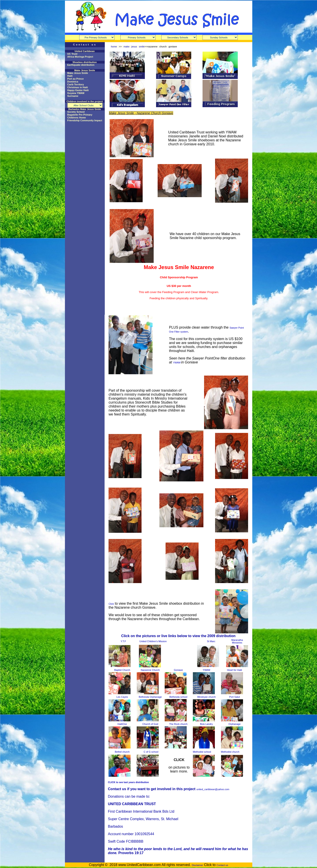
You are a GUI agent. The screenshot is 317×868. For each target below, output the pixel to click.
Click (111, 604)
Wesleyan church (206, 697)
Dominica (73, 82)
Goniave (178, 670)
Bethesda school (178, 697)
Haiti (70, 76)
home (114, 47)
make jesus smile (134, 47)
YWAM (177, 363)
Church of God (150, 724)
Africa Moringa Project (80, 57)
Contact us (222, 865)
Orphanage (235, 724)
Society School (76, 112)
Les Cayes (122, 697)
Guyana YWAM (76, 93)
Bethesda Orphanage (150, 697)
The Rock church (178, 724)
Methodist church (230, 752)
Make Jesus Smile (78, 73)
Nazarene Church (150, 670)
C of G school (151, 752)
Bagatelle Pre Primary (80, 115)
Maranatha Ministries (237, 641)
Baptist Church (122, 670)
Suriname (73, 96)
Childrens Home (77, 118)
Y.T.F (123, 641)
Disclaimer (197, 865)
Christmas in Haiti (78, 87)
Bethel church (122, 752)
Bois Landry (206, 724)
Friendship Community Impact (85, 120)
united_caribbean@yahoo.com (213, 789)
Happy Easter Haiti (78, 90)
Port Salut (234, 697)
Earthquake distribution (81, 65)
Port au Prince (76, 79)
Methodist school (202, 752)
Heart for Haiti (234, 670)
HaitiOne (122, 724)
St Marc (211, 641)
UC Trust (72, 54)
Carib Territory (76, 84)
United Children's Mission (153, 641)
